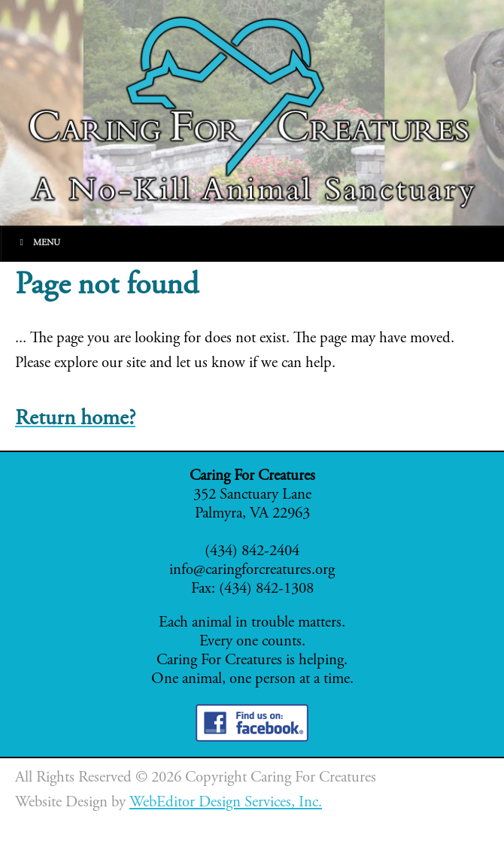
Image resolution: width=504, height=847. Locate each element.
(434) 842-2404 (252, 552)
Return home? (75, 419)
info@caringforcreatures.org (252, 571)
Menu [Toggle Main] (38, 243)
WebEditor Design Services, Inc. (226, 803)
